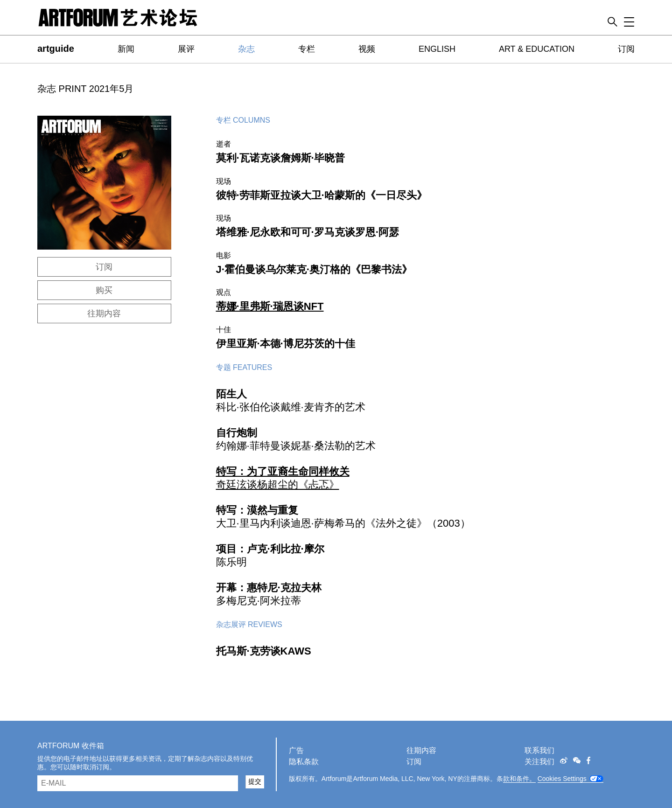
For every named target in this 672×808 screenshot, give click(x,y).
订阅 (626, 49)
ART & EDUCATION (537, 49)
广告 (296, 750)
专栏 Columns (243, 120)
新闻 (126, 49)
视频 (367, 49)
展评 (186, 49)
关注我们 (539, 762)
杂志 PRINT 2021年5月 (85, 89)
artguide (56, 49)
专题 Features (244, 367)
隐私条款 (304, 762)
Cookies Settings (562, 779)
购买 (104, 290)
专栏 (307, 49)
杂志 (246, 49)
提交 (255, 781)
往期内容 (104, 313)
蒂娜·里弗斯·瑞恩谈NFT (270, 306)
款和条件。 (519, 779)
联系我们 (539, 750)
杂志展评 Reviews (249, 624)
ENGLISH (437, 49)
